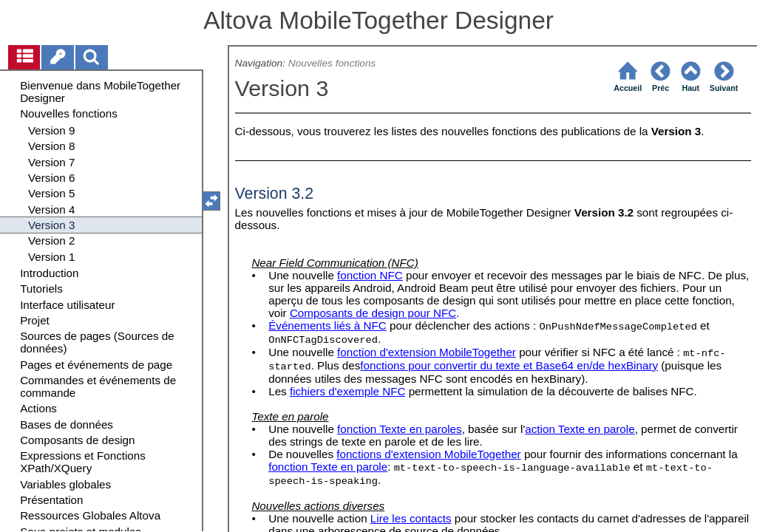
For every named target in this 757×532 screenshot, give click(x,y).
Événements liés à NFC (327, 325)
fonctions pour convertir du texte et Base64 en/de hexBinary (509, 365)
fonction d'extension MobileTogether (427, 352)
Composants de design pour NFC (373, 313)
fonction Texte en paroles (400, 429)
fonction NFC (370, 275)
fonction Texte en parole (328, 467)
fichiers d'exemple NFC (348, 391)
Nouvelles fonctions (332, 63)
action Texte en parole (580, 429)
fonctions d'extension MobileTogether (428, 454)
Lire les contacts (411, 518)
